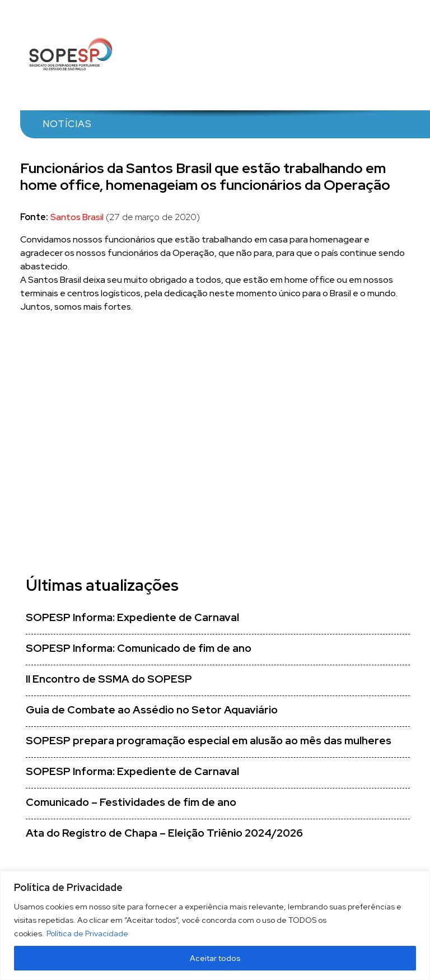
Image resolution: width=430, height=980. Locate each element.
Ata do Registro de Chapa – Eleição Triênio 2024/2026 (164, 833)
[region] (215, 925)
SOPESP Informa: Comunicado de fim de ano (139, 648)
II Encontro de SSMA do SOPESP (109, 679)
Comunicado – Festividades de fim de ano (131, 802)
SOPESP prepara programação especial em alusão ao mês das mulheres (209, 741)
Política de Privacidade (87, 934)
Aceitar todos (215, 958)
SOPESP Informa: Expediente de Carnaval (132, 617)
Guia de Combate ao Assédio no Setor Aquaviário (152, 710)
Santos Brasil (77, 217)
